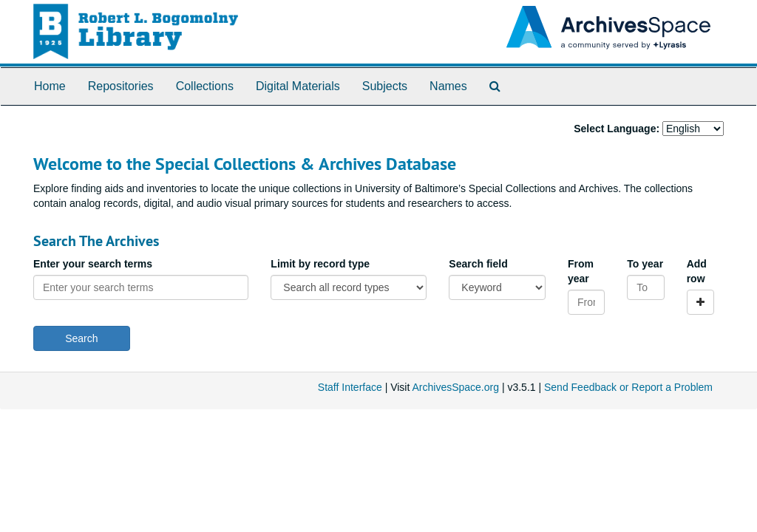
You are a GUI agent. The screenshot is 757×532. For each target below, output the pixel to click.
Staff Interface (350, 387)
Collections (205, 86)
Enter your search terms (93, 264)
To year (645, 264)
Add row (697, 271)
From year (581, 271)
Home (50, 86)
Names (448, 86)
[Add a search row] (700, 302)
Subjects (385, 86)
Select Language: (617, 129)
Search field (478, 264)
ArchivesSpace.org (455, 387)
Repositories (121, 86)
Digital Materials (298, 86)
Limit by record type (320, 264)
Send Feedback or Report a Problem (628, 387)
